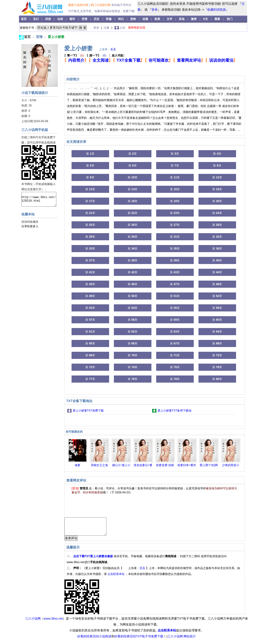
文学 (170, 19)
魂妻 (77, 465)
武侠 (48, 19)
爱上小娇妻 (56, 37)
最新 (217, 19)
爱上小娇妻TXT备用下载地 (175, 411)
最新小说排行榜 (79, 5)
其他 (182, 19)
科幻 (121, 19)
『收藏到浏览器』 (217, 10)
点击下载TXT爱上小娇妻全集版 (93, 560)
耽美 (158, 19)
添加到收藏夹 (30, 222)
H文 (206, 19)
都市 (73, 19)
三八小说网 (33, 622)
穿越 (109, 19)
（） (75, 56)
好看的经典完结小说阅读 (94, 640)
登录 (155, 10)
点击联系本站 (116, 578)
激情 (194, 19)
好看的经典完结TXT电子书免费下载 (139, 640)
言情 (85, 19)
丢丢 (113, 49)
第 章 (90, 154)
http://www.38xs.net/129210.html (39, 199)
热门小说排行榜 (101, 5)
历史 (97, 19)
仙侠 (60, 19)
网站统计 (190, 640)
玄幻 (36, 19)
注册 (107, 28)
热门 (230, 19)
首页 (24, 19)
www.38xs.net (53, 622)
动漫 (146, 19)
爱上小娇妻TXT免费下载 (88, 411)
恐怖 (133, 19)
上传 (122, 28)
